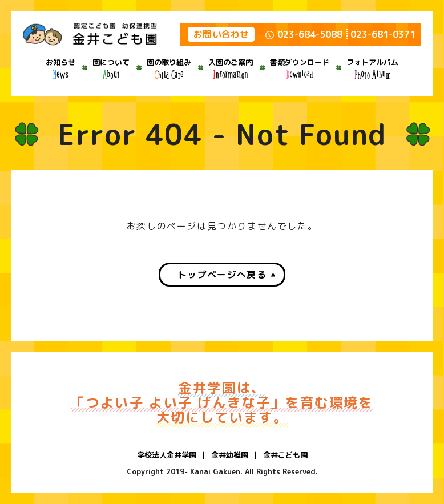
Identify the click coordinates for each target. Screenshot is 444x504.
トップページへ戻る (222, 275)
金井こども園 (285, 455)
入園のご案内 (231, 68)
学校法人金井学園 (167, 455)
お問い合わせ (221, 34)
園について (111, 68)
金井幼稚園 (230, 455)
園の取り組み (169, 68)
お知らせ (60, 68)
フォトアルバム (372, 68)
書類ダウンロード (300, 68)
